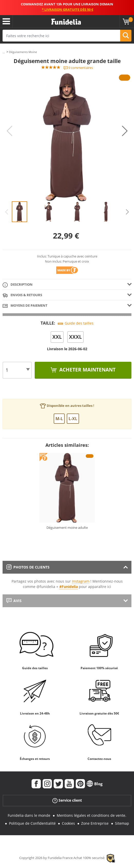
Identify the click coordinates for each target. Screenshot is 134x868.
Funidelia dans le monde (29, 815)
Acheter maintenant (87, 370)
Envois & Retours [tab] (22, 295)
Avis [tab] (14, 601)
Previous (9, 131)
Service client (67, 800)
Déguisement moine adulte (67, 528)
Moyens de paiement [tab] (25, 306)
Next (125, 131)
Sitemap (122, 823)
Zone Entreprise (95, 823)
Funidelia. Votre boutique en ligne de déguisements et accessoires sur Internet (66, 22)
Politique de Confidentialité (32, 823)
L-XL (73, 419)
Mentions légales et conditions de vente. (92, 815)
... (4, 52)
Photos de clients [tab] (28, 567)
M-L (59, 419)
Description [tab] (18, 285)
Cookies (68, 823)
